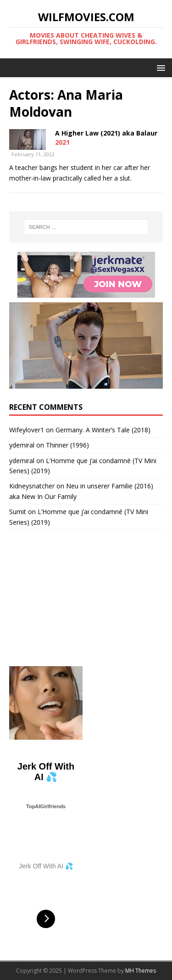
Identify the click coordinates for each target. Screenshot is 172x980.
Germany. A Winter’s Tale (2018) (103, 430)
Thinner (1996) (67, 445)
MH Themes (141, 971)
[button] (159, 67)
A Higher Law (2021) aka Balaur (106, 133)
